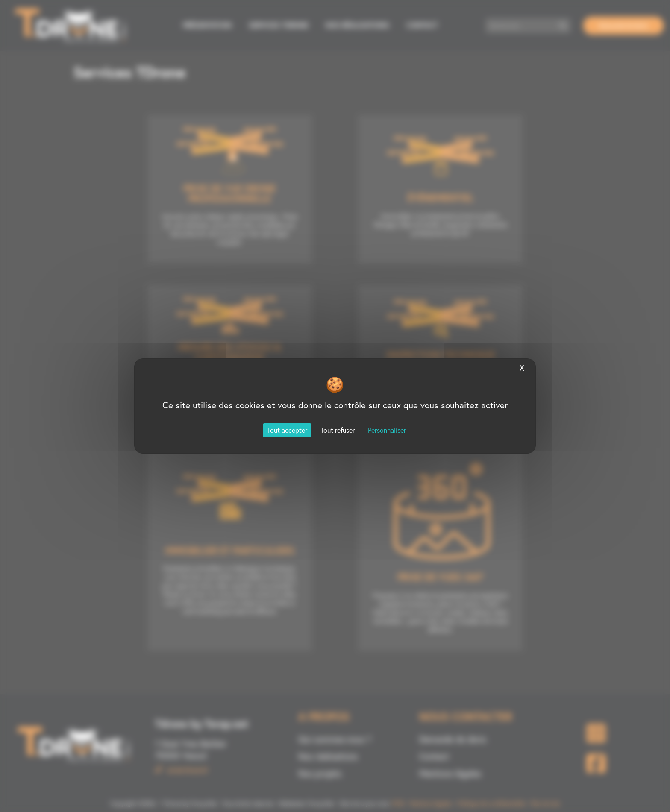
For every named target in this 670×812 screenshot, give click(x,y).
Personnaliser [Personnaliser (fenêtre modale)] (387, 430)
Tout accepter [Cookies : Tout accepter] (287, 430)
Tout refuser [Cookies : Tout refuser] (338, 430)
